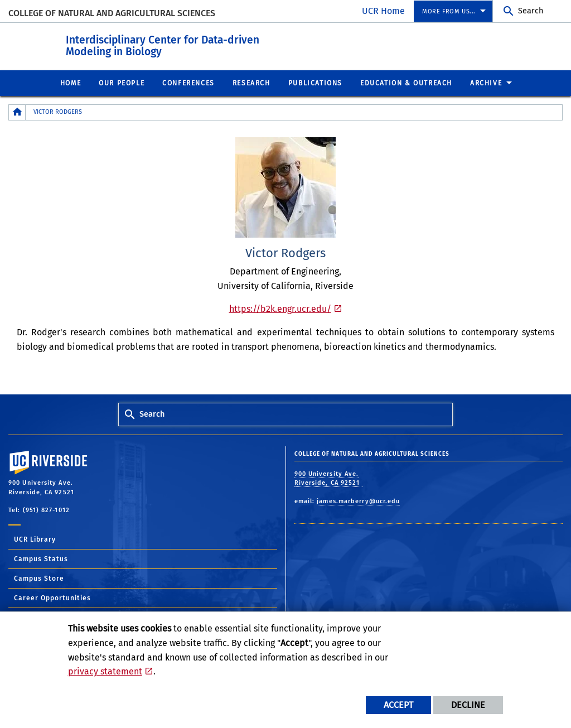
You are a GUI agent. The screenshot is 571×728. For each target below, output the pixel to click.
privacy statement (105, 671)
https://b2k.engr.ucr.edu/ (280, 308)
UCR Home (383, 11)
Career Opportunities (52, 597)
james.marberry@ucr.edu (358, 501)
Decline (468, 705)
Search (531, 11)
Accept (398, 705)
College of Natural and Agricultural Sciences (112, 13)
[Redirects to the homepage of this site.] (17, 112)
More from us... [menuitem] (449, 11)
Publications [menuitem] (315, 83)
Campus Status (41, 558)
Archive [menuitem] (486, 83)
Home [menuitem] (71, 83)
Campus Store (39, 578)
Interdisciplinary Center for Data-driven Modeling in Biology (214, 44)
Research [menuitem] (251, 83)
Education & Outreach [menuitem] (406, 83)
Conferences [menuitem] (188, 83)
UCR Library (35, 539)
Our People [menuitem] (122, 83)
